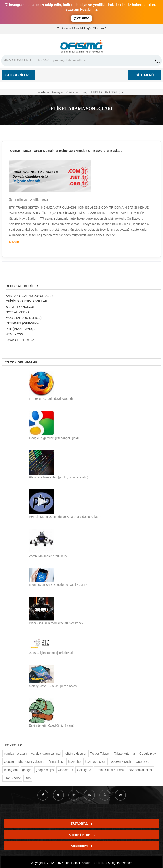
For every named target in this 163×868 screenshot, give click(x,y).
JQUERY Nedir (121, 762)
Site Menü (142, 75)
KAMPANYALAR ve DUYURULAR (29, 296)
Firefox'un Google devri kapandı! (51, 399)
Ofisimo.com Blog (77, 92)
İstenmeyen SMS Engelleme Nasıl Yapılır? (58, 585)
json (28, 778)
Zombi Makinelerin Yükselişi (48, 556)
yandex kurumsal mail (46, 754)
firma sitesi (56, 762)
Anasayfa (57, 92)
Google (9, 762)
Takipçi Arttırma (124, 754)
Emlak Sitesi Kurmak (110, 770)
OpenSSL (143, 762)
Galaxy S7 (84, 770)
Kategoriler (19, 75)
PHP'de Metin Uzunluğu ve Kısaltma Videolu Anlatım (65, 517)
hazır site (74, 762)
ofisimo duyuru (76, 754)
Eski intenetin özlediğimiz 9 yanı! (51, 725)
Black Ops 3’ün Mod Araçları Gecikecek (56, 623)
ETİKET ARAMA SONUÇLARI (108, 92)
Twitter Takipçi (100, 754)
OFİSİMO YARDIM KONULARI (27, 301)
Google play (148, 754)
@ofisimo (81, 18)
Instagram (11, 770)
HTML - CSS (14, 334)
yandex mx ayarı (15, 754)
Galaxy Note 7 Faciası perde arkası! (54, 686)
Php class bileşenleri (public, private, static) (59, 477)
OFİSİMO (101, 863)
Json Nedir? (12, 778)
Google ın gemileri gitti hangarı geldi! (54, 438)
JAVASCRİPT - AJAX (20, 340)
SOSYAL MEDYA (18, 312)
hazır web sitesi (96, 762)
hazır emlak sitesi (141, 770)
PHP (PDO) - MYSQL (21, 329)
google (27, 770)
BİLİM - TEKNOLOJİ (20, 307)
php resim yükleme (31, 762)
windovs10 (65, 770)
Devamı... (16, 242)
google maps (45, 770)
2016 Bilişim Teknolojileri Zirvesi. (51, 653)
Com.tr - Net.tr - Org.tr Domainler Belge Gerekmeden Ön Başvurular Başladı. (66, 151)
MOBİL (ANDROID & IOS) (24, 318)
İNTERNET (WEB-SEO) (22, 323)
